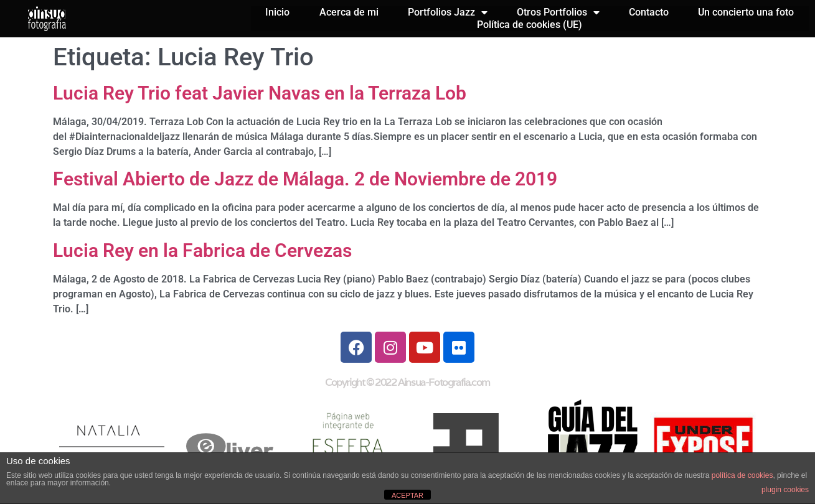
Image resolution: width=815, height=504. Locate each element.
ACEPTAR (407, 495)
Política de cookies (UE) (530, 25)
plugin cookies (785, 490)
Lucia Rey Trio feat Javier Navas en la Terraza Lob (260, 93)
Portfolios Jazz (448, 12)
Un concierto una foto (746, 12)
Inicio (277, 12)
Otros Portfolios (558, 12)
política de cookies (742, 475)
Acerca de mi (349, 12)
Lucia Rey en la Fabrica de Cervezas (202, 250)
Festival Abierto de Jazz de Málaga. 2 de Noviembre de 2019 (305, 179)
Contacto (649, 12)
